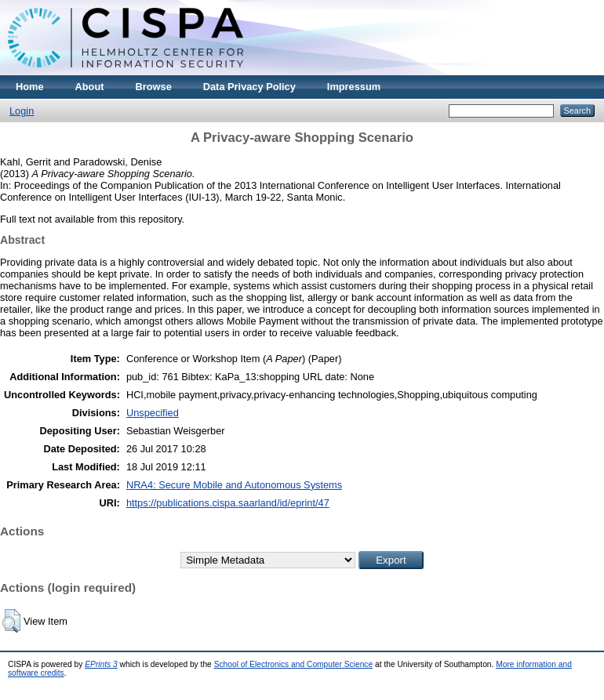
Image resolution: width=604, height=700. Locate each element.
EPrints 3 (101, 664)
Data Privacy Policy (249, 87)
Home (30, 87)
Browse (154, 87)
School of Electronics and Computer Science (294, 664)
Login (22, 111)
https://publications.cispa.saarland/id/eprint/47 (228, 503)
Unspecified (153, 413)
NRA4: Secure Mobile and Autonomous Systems (234, 485)
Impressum (354, 87)
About (90, 87)
